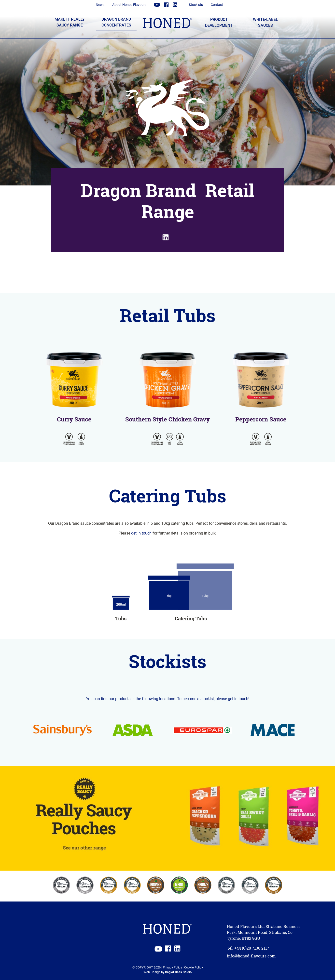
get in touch (141, 533)
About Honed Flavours (129, 5)
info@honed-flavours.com (251, 956)
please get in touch (232, 699)
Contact (217, 5)
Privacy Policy (172, 967)
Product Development (219, 22)
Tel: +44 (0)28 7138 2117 (248, 948)
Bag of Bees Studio (178, 972)
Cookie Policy (194, 967)
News (100, 5)
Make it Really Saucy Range (70, 22)
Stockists (196, 5)
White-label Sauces (265, 22)
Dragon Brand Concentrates (116, 22)
